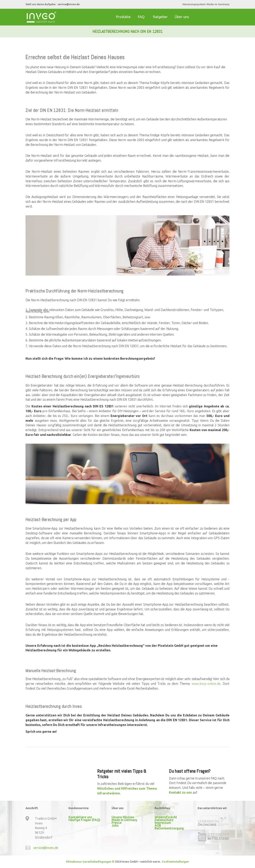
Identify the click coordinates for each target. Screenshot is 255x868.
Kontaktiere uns (80, 817)
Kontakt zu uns (180, 792)
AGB (158, 825)
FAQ (141, 17)
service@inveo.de (69, 4)
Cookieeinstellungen (175, 862)
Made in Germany (124, 820)
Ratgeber (160, 17)
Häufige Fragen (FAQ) (84, 820)
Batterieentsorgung (169, 828)
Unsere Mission (123, 817)
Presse (117, 823)
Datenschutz (164, 820)
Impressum (163, 823)
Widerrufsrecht (166, 817)
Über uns (182, 17)
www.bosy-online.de (206, 684)
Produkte (123, 17)
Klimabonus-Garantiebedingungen (89, 862)
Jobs (115, 825)
